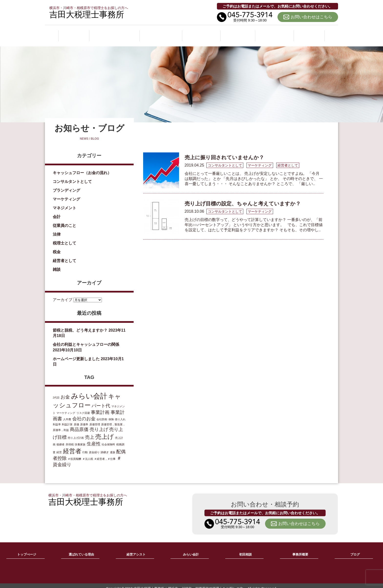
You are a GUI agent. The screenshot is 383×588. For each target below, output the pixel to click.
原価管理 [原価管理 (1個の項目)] (95, 419)
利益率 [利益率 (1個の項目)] (57, 419)
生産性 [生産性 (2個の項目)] (94, 438)
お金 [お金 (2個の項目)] (65, 391)
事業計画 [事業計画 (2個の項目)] (100, 407)
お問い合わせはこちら (311, 17)
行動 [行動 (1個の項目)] (85, 447)
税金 (57, 246)
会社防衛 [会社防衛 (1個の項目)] (102, 414)
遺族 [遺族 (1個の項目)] (113, 447)
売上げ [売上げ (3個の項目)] (105, 431)
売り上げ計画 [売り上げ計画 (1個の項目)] (76, 432)
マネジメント (64, 202)
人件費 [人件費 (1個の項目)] (67, 414)
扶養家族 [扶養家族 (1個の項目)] (80, 439)
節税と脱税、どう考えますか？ (80, 325)
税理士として (64, 237)
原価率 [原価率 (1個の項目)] (84, 419)
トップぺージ (27, 549)
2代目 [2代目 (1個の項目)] (56, 392)
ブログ (309, 33)
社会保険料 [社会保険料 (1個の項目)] (108, 439)
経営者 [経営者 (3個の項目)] (72, 446)
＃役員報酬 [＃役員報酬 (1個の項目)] (74, 453)
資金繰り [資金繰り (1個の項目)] (94, 447)
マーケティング (66, 194)
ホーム (74, 33)
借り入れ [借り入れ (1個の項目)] (120, 414)
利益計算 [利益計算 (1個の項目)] (67, 419)
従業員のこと (64, 220)
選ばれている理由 (114, 33)
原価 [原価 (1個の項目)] (76, 419)
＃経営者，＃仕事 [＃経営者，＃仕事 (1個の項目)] (105, 453)
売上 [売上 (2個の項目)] (90, 432)
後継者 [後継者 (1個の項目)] (60, 439)
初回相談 (239, 33)
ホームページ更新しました (76, 353)
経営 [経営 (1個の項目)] (59, 447)
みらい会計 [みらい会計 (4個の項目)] (89, 390)
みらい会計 (202, 33)
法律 (57, 229)
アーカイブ (63, 294)
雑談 (57, 264)
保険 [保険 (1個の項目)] (111, 414)
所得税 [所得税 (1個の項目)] (70, 439)
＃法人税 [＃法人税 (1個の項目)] (88, 453)
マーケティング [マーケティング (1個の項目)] (66, 407)
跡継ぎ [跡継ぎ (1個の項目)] (105, 447)
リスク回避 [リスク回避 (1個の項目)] (83, 407)
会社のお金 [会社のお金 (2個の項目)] (84, 413)
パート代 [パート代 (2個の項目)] (101, 400)
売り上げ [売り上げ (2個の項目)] (99, 424)
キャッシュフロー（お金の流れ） (82, 167)
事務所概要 (275, 33)
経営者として (64, 255)
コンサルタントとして (72, 176)
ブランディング (66, 185)
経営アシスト (162, 33)
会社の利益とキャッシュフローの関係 (86, 339)
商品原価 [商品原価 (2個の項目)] (79, 424)
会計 (57, 211)
